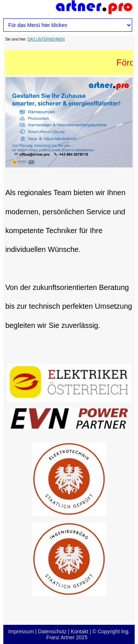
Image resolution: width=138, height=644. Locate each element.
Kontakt (79, 631)
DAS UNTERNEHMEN (46, 39)
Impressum (21, 631)
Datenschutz (52, 631)
